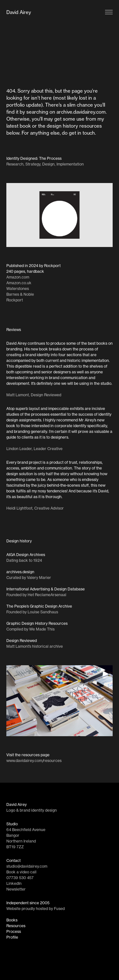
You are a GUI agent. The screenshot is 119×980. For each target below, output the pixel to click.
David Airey (19, 12)
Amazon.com (18, 277)
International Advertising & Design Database (46, 589)
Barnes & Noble (20, 294)
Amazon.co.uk (19, 283)
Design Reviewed (22, 641)
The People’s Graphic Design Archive (39, 606)
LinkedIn (14, 883)
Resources (16, 926)
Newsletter (16, 889)
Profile (12, 937)
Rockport (15, 300)
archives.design (20, 572)
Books (12, 920)
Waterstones (18, 289)
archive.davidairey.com (81, 112)
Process (14, 931)
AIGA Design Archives (26, 555)
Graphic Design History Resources (37, 623)
